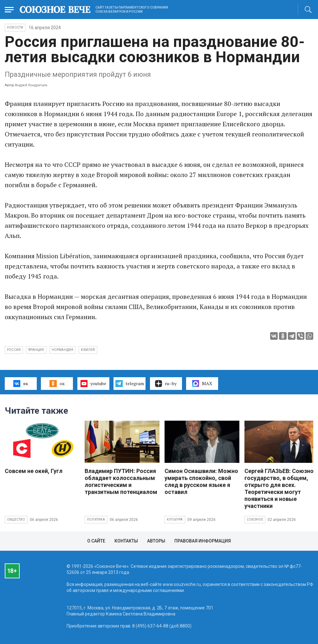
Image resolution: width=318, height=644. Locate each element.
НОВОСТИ (15, 27)
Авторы (156, 541)
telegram (130, 384)
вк (21, 384)
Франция (36, 350)
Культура (175, 519)
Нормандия (63, 350)
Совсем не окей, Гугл (34, 471)
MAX (202, 384)
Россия (14, 350)
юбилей (88, 350)
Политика (96, 519)
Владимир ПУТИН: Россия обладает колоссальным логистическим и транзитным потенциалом (121, 481)
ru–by (166, 384)
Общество (16, 519)
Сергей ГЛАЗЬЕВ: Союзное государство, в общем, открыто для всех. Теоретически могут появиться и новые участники (281, 488)
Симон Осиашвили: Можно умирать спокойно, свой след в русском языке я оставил (201, 481)
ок (57, 384)
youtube (93, 384)
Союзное (255, 519)
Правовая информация (203, 541)
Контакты (126, 541)
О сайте (96, 541)
